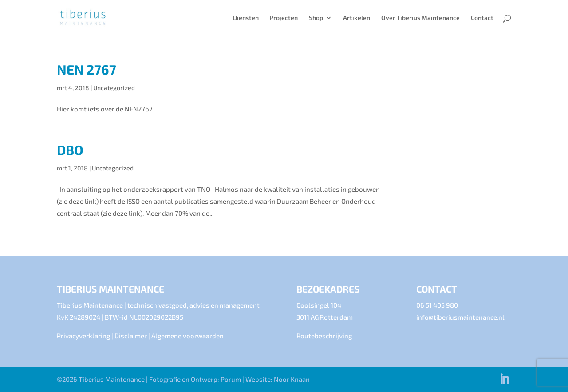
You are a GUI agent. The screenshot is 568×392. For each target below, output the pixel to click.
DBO (70, 150)
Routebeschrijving (324, 336)
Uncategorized (114, 88)
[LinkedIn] (505, 379)
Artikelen (357, 18)
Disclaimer (131, 336)
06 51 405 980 (437, 305)
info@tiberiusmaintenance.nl (460, 317)
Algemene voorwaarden (187, 336)
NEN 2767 (87, 69)
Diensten (246, 18)
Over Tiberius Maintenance (420, 18)
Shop (316, 18)
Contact (482, 18)
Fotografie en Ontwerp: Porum (195, 379)
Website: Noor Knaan (278, 379)
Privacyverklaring (83, 336)
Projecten (284, 18)
